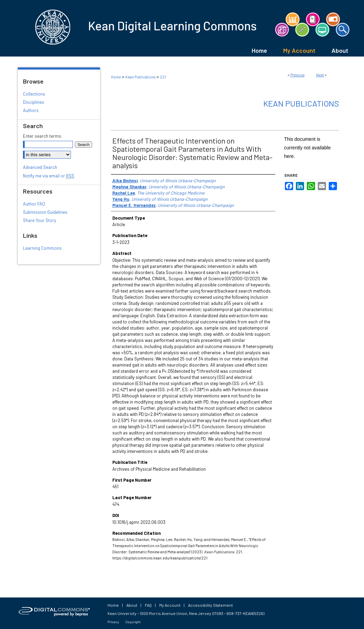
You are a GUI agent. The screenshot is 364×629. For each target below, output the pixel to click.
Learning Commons (42, 248)
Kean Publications (140, 77)
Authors (31, 110)
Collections (34, 94)
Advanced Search (40, 167)
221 (163, 77)
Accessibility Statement (210, 605)
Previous (297, 75)
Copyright (133, 622)
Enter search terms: (42, 136)
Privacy (113, 622)
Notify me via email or (49, 176)
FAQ (148, 605)
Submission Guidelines (45, 212)
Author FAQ (34, 204)
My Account (170, 605)
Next (320, 75)
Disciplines (34, 102)
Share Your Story (40, 220)
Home (116, 77)
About (132, 605)
